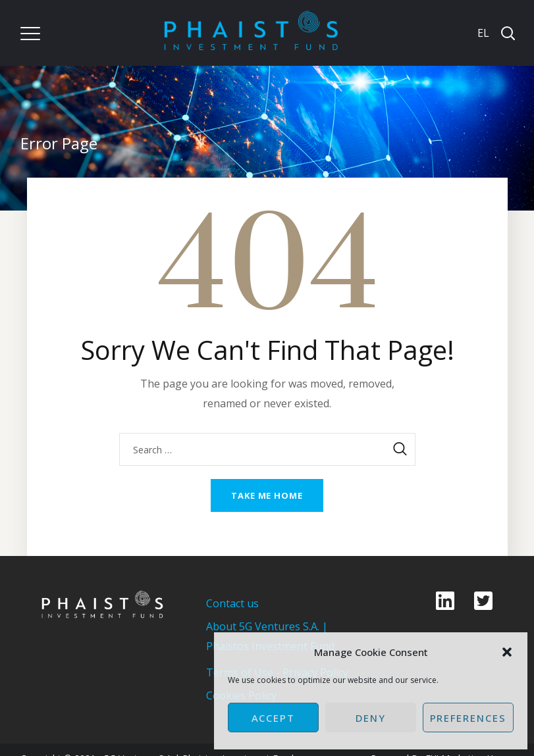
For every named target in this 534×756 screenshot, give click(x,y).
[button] (507, 652)
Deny (371, 718)
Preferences (468, 718)
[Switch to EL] (482, 33)
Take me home (267, 495)
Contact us (232, 603)
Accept (274, 718)
